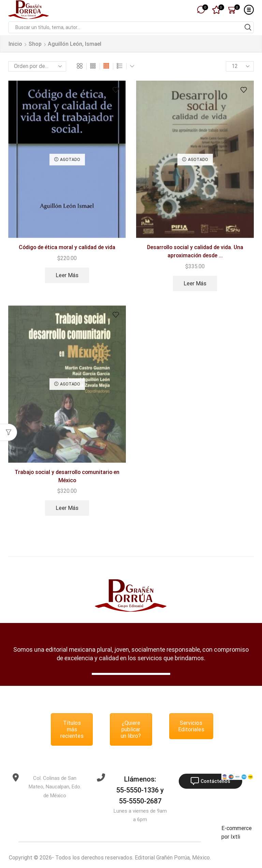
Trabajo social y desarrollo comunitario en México (67, 476)
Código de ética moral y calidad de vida (67, 247)
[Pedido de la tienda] (37, 66)
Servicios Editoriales (191, 726)
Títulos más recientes (72, 729)
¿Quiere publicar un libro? (131, 729)
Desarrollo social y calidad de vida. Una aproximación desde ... (195, 251)
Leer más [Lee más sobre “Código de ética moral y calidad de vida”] (67, 275)
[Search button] (248, 27)
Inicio (15, 44)
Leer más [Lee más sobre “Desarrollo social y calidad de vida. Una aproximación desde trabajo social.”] (195, 283)
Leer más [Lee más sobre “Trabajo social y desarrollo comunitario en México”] (67, 508)
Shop (35, 44)
